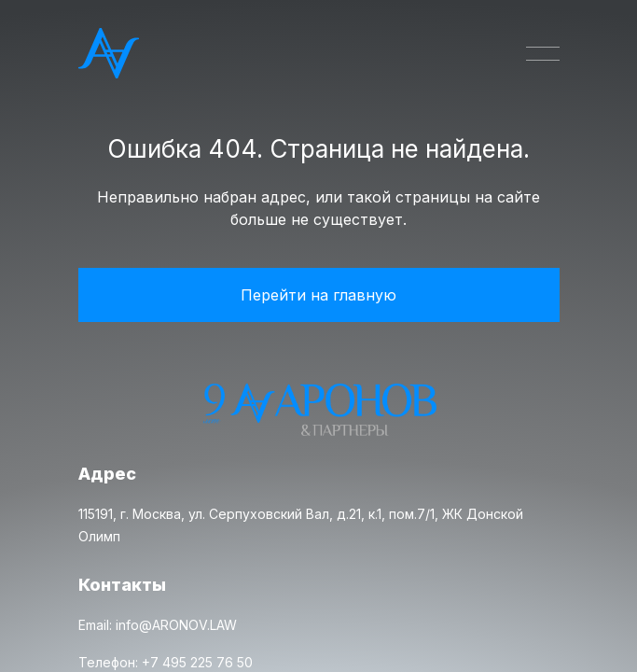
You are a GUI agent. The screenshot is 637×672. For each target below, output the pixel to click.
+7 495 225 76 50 (197, 662)
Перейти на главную (318, 295)
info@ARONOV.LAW (176, 625)
